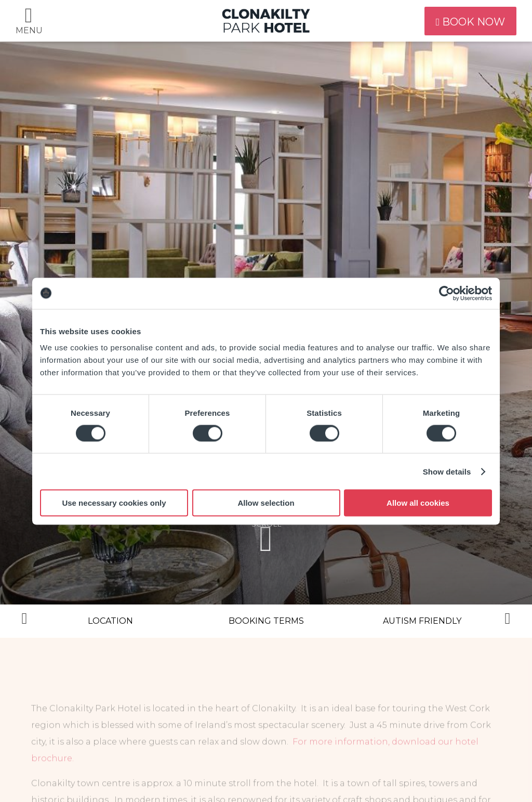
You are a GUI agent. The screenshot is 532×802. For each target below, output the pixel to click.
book (466, 21)
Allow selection (266, 503)
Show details (447, 471)
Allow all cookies (418, 503)
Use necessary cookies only (114, 503)
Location (110, 621)
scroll (266, 539)
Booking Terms (266, 621)
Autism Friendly (422, 621)
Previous (24, 621)
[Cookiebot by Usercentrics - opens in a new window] (447, 293)
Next (508, 621)
